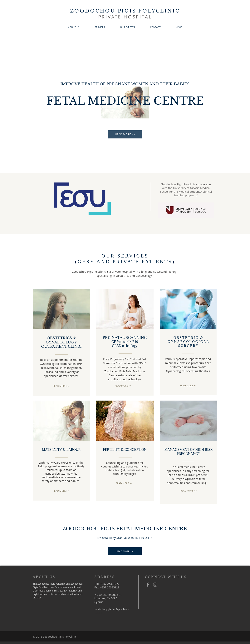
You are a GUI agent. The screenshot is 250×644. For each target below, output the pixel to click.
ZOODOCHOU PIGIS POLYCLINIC (125, 11)
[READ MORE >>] (125, 134)
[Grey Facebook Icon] (148, 585)
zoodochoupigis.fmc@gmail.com (112, 609)
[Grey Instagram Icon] (155, 585)
